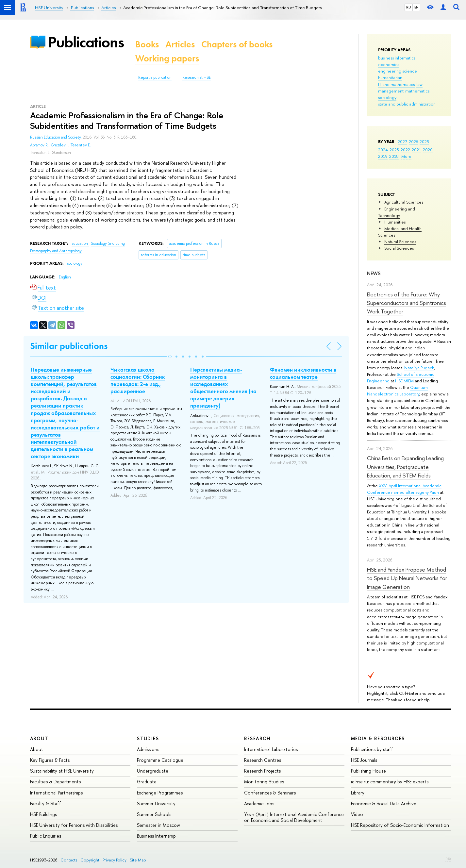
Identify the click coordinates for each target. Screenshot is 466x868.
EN (416, 7)
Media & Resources (378, 738)
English (65, 277)
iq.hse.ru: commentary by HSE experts (390, 782)
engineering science (398, 71)
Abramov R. (39, 145)
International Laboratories (271, 749)
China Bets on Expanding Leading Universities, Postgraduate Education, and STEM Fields (405, 467)
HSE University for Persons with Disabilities (74, 825)
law (419, 84)
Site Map (138, 860)
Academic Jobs (259, 803)
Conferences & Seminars (270, 793)
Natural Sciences (400, 242)
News (374, 273)
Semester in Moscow (158, 825)
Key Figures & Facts (50, 760)
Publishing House (368, 771)
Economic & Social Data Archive (384, 803)
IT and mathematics (396, 84)
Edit (448, 859)
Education (80, 243)
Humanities (395, 222)
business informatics (397, 58)
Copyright (90, 860)
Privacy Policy (115, 860)
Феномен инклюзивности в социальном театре (303, 373)
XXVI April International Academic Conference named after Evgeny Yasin (404, 489)
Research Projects (262, 771)
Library (358, 793)
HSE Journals (364, 760)
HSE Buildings (43, 814)
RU (409, 7)
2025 (424, 142)
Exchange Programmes (160, 793)
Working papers (167, 58)
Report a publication (155, 77)
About (39, 738)
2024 (383, 150)
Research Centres (263, 760)
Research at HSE (197, 77)
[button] (170, 357)
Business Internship (156, 836)
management (391, 91)
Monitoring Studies (264, 782)
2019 (383, 156)
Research (258, 738)
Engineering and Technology (397, 212)
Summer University (156, 803)
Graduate (147, 782)
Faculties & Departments (55, 782)
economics (389, 64)
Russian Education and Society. (56, 137)
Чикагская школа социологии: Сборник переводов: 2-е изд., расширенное (138, 380)
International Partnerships (56, 793)
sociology (387, 97)
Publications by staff (372, 749)
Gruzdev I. (60, 145)
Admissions (148, 749)
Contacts (69, 860)
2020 (428, 150)
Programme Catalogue (160, 760)
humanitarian (390, 77)
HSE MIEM (404, 381)
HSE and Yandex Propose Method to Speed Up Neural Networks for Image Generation (407, 578)
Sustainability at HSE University (62, 771)
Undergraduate (153, 771)
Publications (86, 42)
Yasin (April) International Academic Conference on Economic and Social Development (294, 817)
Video (357, 814)
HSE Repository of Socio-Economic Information (400, 825)
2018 (394, 156)
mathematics (417, 91)
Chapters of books (237, 44)
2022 (405, 150)
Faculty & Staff (46, 803)
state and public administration (407, 104)
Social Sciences (399, 248)
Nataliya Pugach (419, 368)
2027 (402, 142)
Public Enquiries (46, 836)
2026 (413, 142)
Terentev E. (81, 145)
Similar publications (69, 346)
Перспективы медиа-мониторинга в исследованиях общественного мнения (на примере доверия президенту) (223, 388)
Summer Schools (154, 814)
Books (147, 44)
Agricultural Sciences (404, 202)
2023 (394, 150)
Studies (148, 738)
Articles (180, 44)
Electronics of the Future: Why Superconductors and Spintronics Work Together (407, 303)
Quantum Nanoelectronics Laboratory (397, 391)
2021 (416, 150)
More (406, 156)
